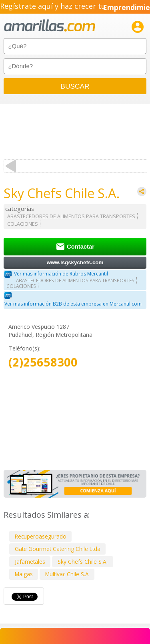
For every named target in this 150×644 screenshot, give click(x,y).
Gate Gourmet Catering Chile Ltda (58, 549)
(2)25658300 (43, 362)
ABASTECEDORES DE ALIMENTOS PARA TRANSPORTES (71, 216)
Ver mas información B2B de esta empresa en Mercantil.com (73, 304)
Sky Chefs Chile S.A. (83, 562)
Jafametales (30, 562)
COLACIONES (23, 224)
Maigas (24, 574)
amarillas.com (50, 26)
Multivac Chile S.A (67, 574)
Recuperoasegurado (41, 536)
